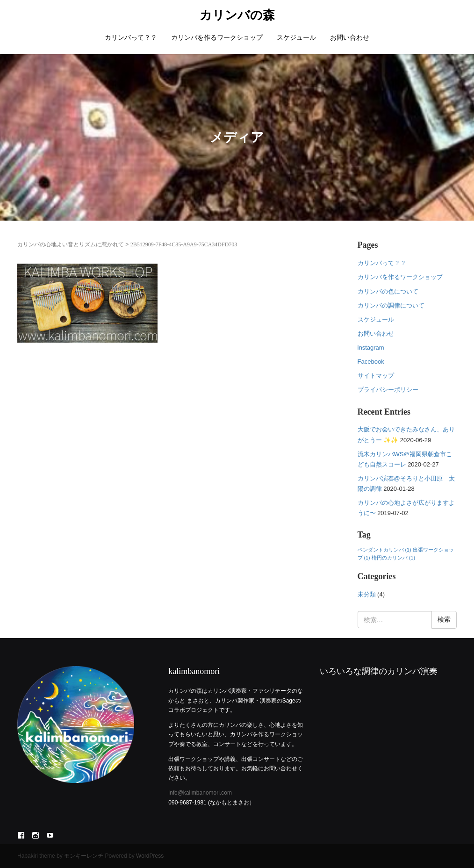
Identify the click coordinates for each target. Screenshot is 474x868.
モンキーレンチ (84, 856)
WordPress (150, 856)
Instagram (36, 835)
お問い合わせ (350, 37)
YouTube (50, 835)
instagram (371, 348)
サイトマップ (376, 376)
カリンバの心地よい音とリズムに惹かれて (71, 244)
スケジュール (296, 37)
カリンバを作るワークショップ (217, 37)
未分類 (367, 594)
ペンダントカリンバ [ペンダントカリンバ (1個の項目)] (384, 550)
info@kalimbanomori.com (200, 793)
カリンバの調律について (391, 305)
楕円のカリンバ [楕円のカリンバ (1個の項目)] (393, 558)
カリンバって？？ (131, 37)
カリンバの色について (388, 291)
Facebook (371, 362)
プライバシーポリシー (388, 390)
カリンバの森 (237, 15)
